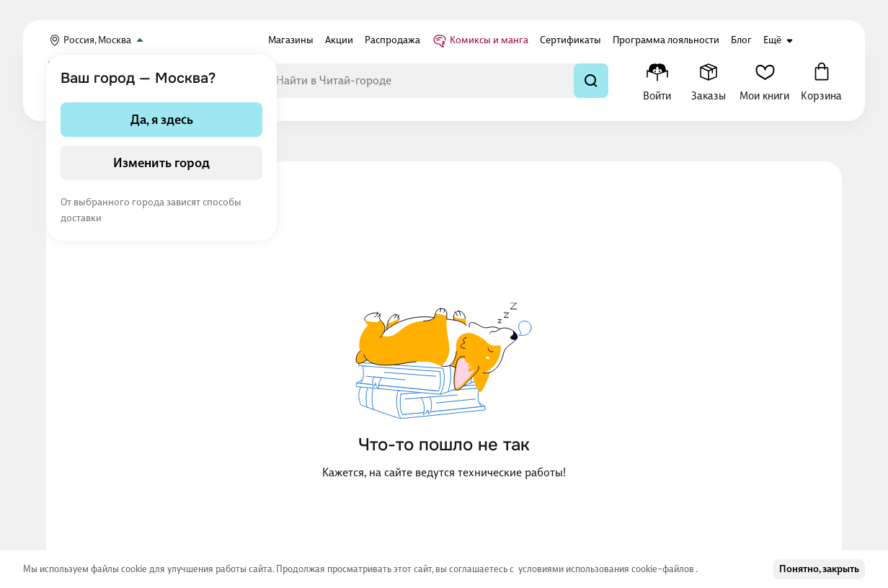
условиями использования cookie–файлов (607, 569)
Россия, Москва (97, 40)
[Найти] (591, 81)
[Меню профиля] (657, 81)
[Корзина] (821, 81)
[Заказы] (708, 81)
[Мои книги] (764, 81)
